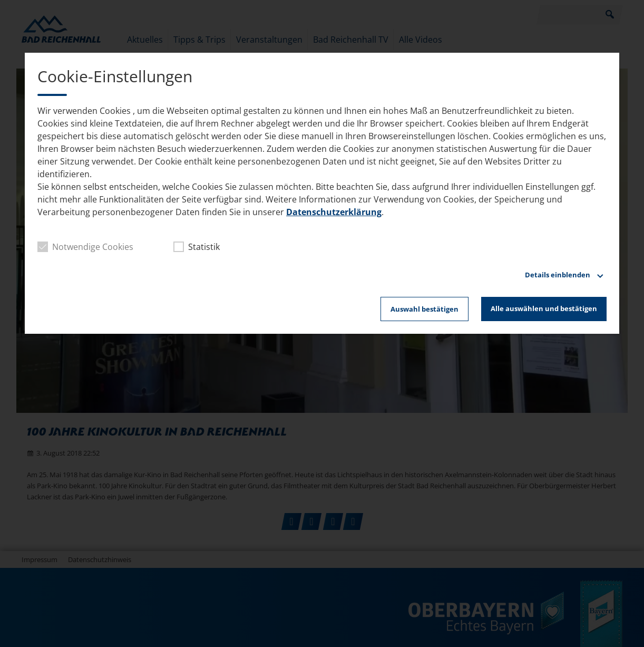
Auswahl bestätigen (425, 309)
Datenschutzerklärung (334, 212)
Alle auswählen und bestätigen (544, 308)
